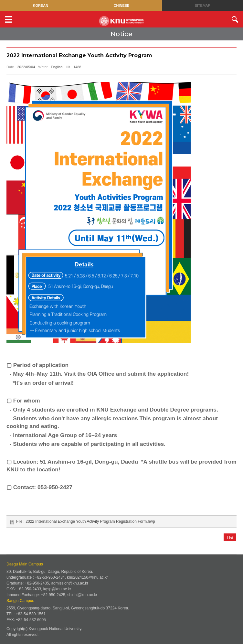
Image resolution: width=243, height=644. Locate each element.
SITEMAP (202, 5)
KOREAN (40, 5)
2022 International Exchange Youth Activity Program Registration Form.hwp (90, 521)
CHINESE (122, 5)
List (230, 538)
